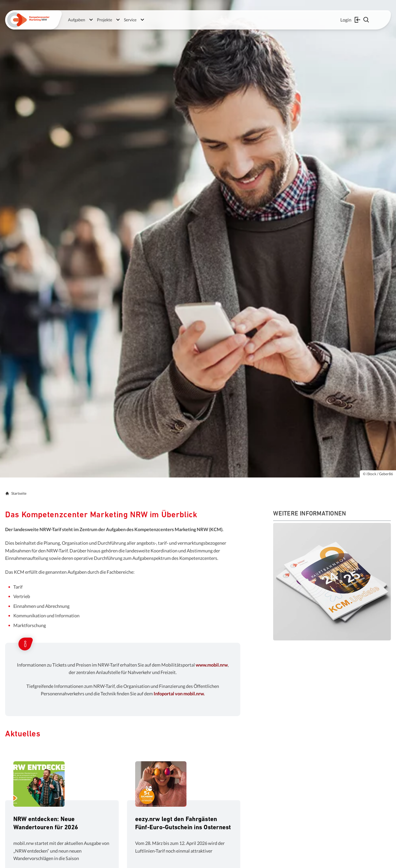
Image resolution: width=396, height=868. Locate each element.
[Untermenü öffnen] (91, 20)
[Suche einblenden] (367, 20)
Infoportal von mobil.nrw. (179, 694)
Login (351, 20)
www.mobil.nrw (212, 665)
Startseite (16, 493)
